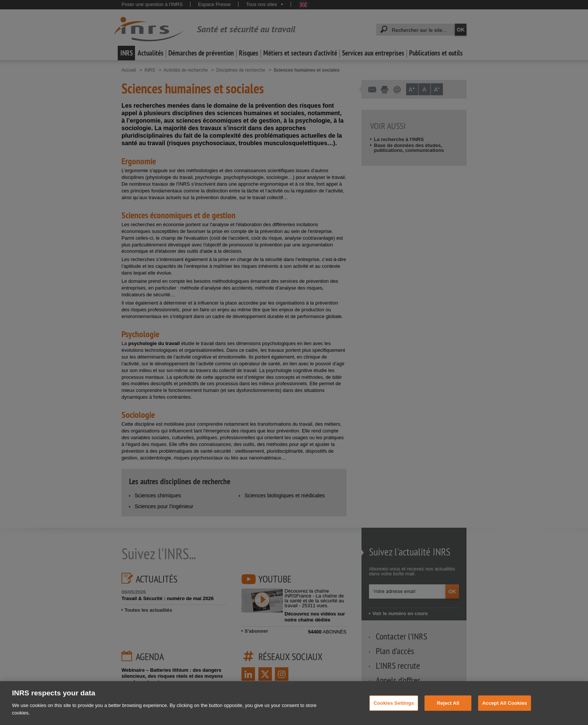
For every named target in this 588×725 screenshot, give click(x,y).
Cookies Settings (394, 713)
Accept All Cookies (505, 713)
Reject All (448, 713)
